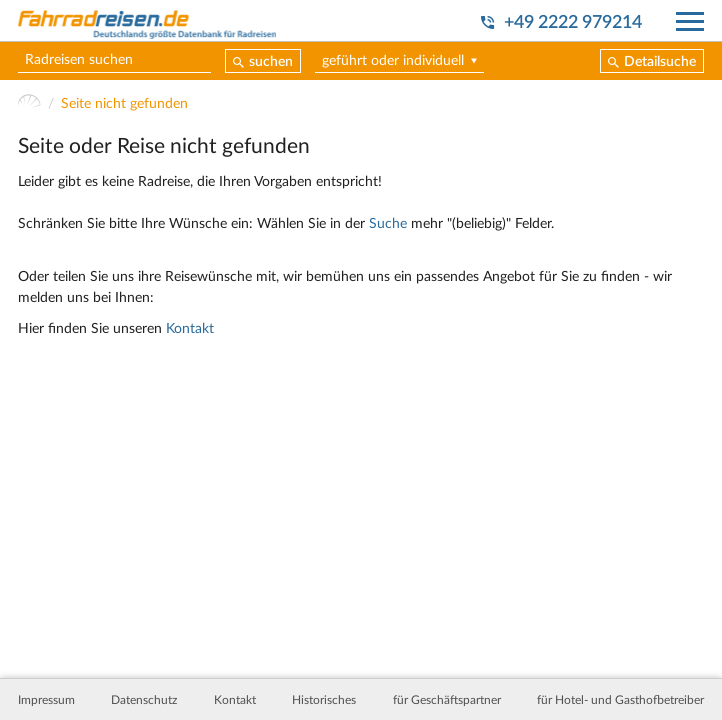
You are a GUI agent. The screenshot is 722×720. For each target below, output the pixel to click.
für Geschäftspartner (447, 700)
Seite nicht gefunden (124, 105)
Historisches (324, 700)
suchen (271, 62)
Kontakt (190, 329)
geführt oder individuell (393, 61)
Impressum (46, 700)
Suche (388, 224)
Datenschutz (144, 700)
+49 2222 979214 (573, 22)
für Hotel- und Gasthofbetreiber (620, 700)
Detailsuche (660, 62)
